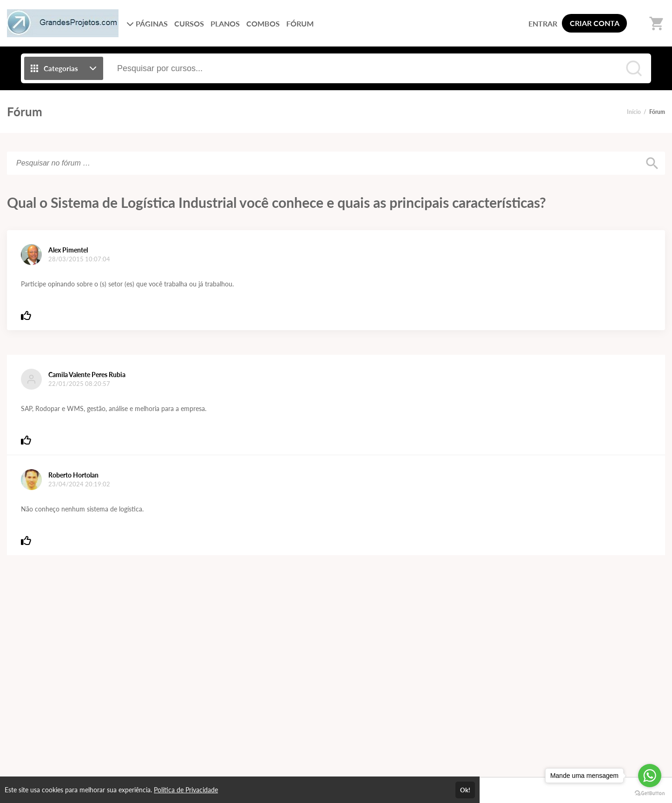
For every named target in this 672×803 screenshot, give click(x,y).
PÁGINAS (147, 23)
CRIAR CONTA (595, 23)
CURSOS (189, 23)
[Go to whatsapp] (650, 776)
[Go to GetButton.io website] (650, 793)
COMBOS (263, 23)
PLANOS (225, 23)
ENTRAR (543, 23)
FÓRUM (300, 23)
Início (634, 112)
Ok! (465, 790)
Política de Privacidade (186, 790)
